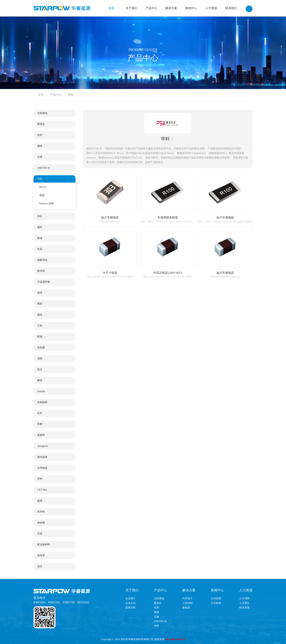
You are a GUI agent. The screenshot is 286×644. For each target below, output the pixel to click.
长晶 (40, 249)
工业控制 (188, 603)
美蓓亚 (41, 555)
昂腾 (40, 424)
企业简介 (131, 598)
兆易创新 (42, 402)
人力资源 (211, 8)
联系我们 (231, 8)
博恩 (40, 304)
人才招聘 (244, 598)
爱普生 (41, 124)
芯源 (40, 534)
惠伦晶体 (42, 457)
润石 (40, 216)
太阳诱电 (42, 113)
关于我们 (132, 8)
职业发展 (244, 608)
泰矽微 (41, 523)
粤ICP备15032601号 (175, 639)
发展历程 (131, 608)
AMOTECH (44, 168)
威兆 (40, 315)
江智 (40, 326)
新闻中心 (191, 8)
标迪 (40, 238)
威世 (40, 227)
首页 (112, 8)
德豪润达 (42, 260)
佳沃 (40, 566)
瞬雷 (40, 380)
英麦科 (41, 435)
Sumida (41, 391)
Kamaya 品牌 (47, 203)
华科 (71, 95)
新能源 (186, 608)
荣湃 (40, 293)
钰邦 (40, 413)
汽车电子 (188, 598)
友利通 (41, 348)
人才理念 (244, 603)
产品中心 (151, 8)
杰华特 (41, 512)
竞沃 (40, 369)
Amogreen (43, 446)
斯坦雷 (41, 271)
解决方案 (171, 8)
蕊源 (40, 501)
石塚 (40, 157)
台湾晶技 (42, 468)
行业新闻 (216, 603)
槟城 (40, 337)
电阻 (42, 195)
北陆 (40, 358)
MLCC (43, 187)
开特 (40, 479)
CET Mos (42, 490)
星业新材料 (44, 545)
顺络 (40, 146)
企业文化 (131, 603)
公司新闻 (216, 598)
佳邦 (40, 135)
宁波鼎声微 (44, 282)
